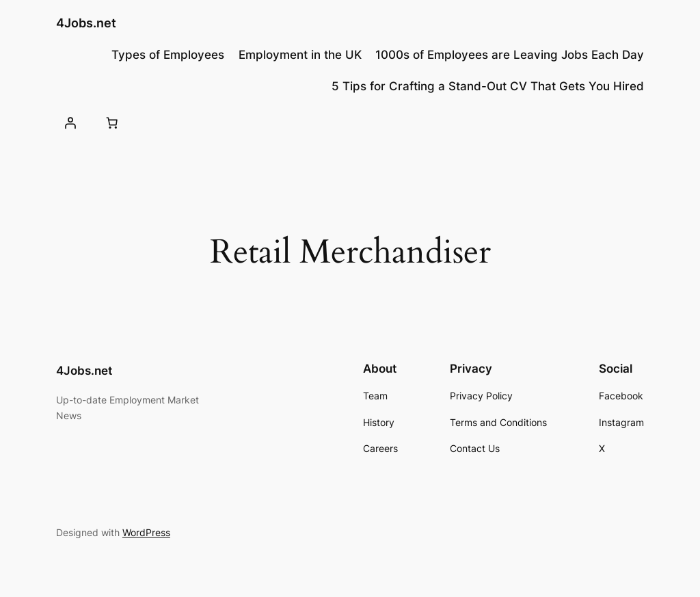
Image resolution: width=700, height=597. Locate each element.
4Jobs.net (86, 23)
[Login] (70, 123)
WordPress (146, 532)
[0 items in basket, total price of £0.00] (112, 123)
